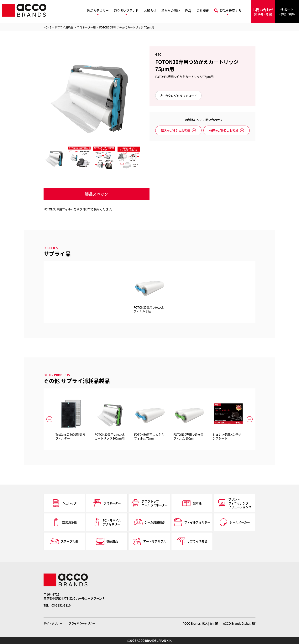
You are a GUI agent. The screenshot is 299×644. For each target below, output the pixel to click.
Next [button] (143, 95)
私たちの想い (171, 10)
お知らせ (150, 10)
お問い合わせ (263, 12)
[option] (92, 95)
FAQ (188, 10)
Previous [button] (41, 95)
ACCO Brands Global (237, 623)
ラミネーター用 (86, 27)
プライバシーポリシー (82, 623)
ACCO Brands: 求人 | (196, 623)
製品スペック (97, 194)
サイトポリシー (53, 623)
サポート (287, 12)
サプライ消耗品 (64, 27)
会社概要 (203, 10)
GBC (158, 54)
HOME (47, 27)
